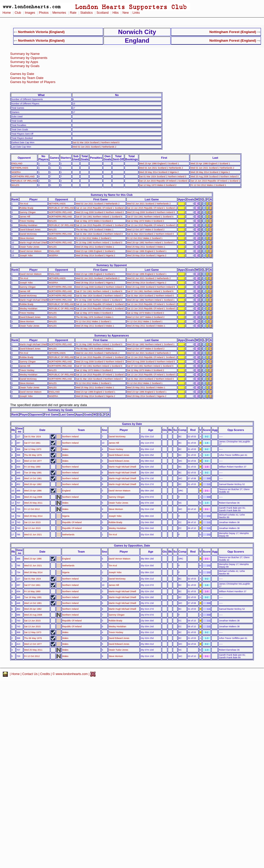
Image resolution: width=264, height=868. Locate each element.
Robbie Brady (27, 208)
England (66, 491)
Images (30, 13)
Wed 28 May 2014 (33, 516)
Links (136, 13)
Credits (45, 674)
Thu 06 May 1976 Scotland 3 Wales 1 (94, 230)
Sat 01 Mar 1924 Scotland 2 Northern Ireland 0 (96, 142)
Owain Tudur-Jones (30, 247)
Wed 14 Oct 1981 (33, 478)
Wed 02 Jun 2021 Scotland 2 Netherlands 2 (94, 147)
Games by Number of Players (33, 82)
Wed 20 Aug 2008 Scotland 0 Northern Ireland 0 (214, 176)
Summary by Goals (25, 66)
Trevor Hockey (27, 221)
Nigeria (66, 516)
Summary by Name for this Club (112, 195)
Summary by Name (25, 54)
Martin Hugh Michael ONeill (34, 243)
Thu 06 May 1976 (33, 455)
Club (18, 13)
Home (7, 13)
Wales (65, 449)
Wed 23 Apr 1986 (33, 491)
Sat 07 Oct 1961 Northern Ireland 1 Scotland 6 (99, 217)
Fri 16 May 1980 (32, 467)
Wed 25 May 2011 (33, 503)
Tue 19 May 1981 (33, 473)
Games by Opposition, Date (132, 545)
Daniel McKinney (28, 234)
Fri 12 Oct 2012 (32, 509)
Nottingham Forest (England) (233, 32)
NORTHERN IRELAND (23, 176)
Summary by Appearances (112, 335)
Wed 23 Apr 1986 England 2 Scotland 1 (159, 164)
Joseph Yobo (26, 255)
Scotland (103, 13)
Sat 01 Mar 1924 (32, 437)
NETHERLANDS (20, 168)
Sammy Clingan (28, 212)
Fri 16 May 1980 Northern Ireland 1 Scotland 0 (99, 243)
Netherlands (68, 535)
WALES (15, 185)
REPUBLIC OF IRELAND (24, 181)
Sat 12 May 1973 (33, 449)
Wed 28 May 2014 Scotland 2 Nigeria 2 (159, 172)
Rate (73, 13)
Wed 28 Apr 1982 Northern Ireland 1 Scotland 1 (151, 243)
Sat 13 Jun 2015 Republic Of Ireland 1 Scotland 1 (164, 181)
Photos (44, 13)
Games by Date (22, 74)
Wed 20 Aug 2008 (33, 497)
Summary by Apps (24, 62)
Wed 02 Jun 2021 (33, 535)
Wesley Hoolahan (29, 225)
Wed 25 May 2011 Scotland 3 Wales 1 (95, 247)
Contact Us (30, 674)
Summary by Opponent (112, 265)
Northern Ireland (70, 437)
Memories (59, 13)
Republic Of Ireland (72, 522)
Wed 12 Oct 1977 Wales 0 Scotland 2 (146, 230)
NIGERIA (16, 172)
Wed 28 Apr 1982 (33, 484)
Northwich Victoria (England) (41, 32)
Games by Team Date (27, 78)
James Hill (25, 217)
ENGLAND (17, 164)
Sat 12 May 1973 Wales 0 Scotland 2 (158, 185)
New (126, 13)
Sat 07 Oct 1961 (32, 443)
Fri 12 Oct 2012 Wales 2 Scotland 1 (208, 185)
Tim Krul (24, 204)
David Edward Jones (30, 230)
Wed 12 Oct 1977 (33, 461)
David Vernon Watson (31, 251)
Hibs (115, 13)
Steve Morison (27, 238)
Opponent (24, 158)
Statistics (86, 13)
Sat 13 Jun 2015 (32, 522)
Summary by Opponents (29, 58)
